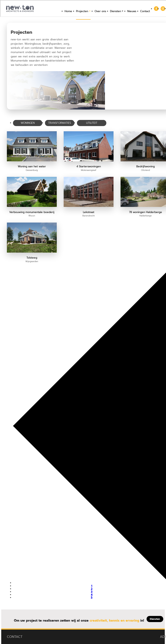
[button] (32, 151)
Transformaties (60, 123)
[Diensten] (155, 619)
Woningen (28, 123)
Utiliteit (92, 123)
